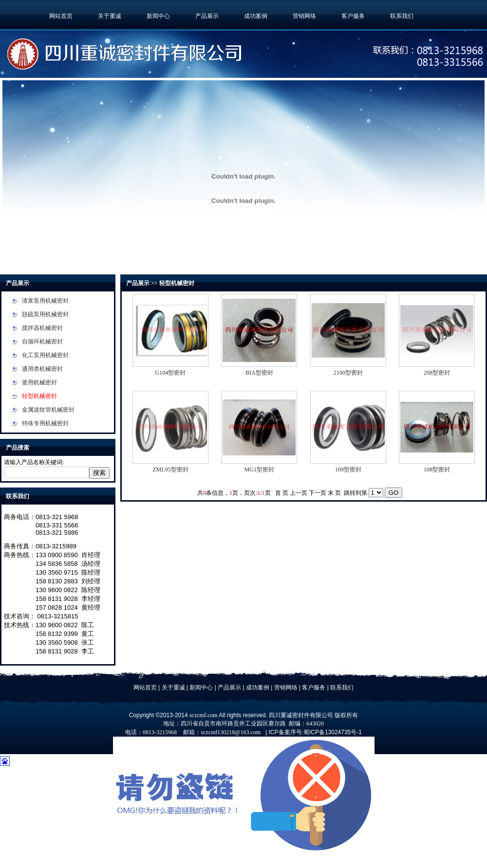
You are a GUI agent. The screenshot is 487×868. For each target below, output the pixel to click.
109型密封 (348, 470)
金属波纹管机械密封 (48, 410)
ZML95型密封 (170, 470)
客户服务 (353, 16)
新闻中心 (158, 16)
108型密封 (437, 470)
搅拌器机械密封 (42, 328)
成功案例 (256, 16)
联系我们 (402, 16)
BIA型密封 (259, 373)
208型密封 (437, 373)
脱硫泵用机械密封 (45, 314)
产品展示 (207, 16)
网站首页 (61, 16)
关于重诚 (110, 16)
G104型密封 (171, 373)
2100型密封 (348, 373)
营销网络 (304, 16)
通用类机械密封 (42, 369)
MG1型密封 (259, 470)
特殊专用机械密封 (45, 423)
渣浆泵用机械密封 (45, 301)
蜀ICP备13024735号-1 (333, 732)
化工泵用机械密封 (45, 355)
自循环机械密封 (42, 342)
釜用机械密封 (39, 382)
